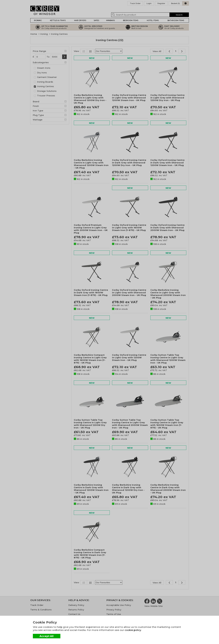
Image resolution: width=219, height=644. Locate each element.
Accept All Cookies (47, 636)
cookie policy (133, 630)
